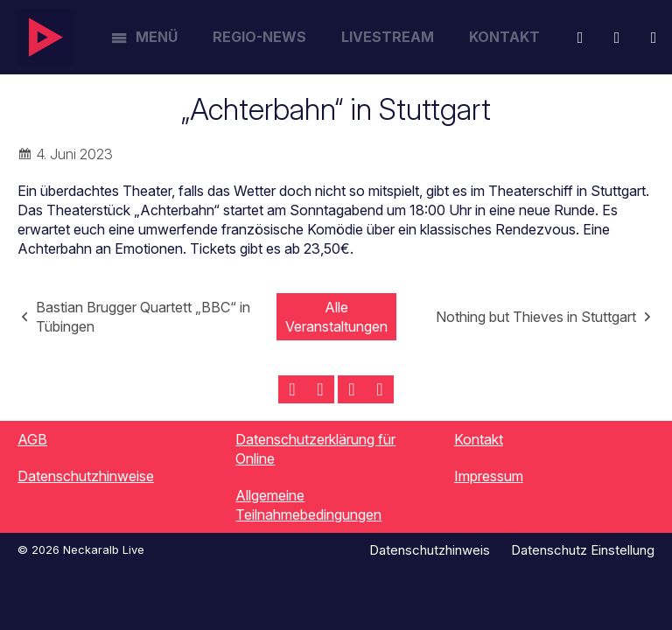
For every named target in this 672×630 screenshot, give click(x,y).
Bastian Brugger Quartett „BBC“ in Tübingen (143, 317)
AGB (32, 439)
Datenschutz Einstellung (583, 550)
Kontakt (504, 37)
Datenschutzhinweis (430, 550)
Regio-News (259, 37)
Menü (157, 37)
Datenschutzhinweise (86, 476)
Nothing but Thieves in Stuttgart (536, 317)
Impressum (489, 476)
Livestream (388, 37)
